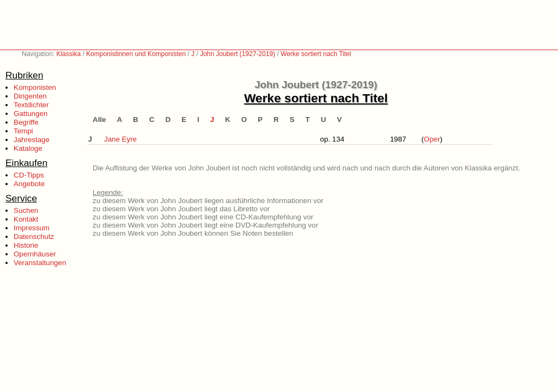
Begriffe (26, 122)
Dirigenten (30, 96)
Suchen (26, 210)
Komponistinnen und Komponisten (136, 54)
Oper (432, 139)
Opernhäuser (35, 254)
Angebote (29, 184)
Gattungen (31, 114)
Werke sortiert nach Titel (316, 54)
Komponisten (35, 87)
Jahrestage (32, 140)
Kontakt (26, 219)
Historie (26, 245)
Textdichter (31, 105)
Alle (99, 120)
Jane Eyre (120, 139)
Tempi (23, 131)
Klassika (68, 54)
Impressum (32, 228)
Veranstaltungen (40, 263)
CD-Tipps (29, 175)
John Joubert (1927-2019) (238, 54)
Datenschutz (34, 237)
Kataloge (28, 148)
